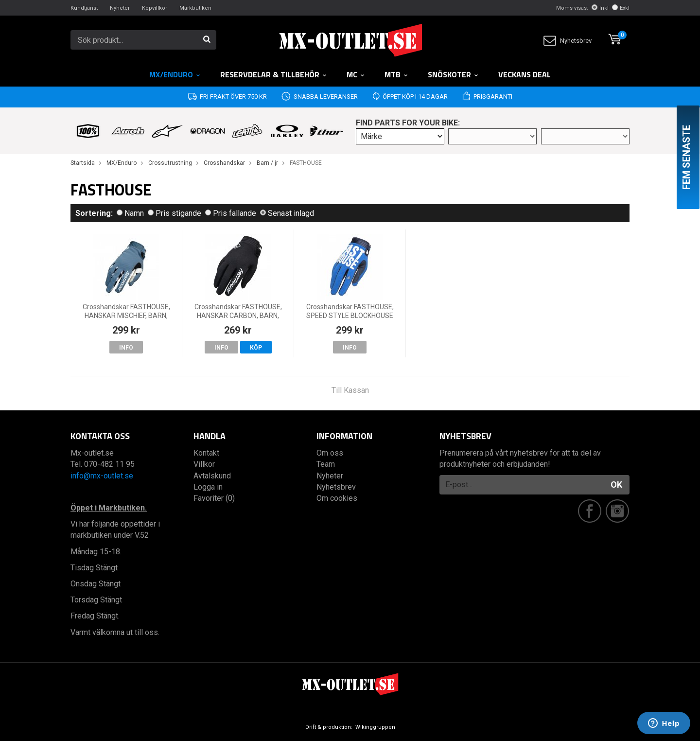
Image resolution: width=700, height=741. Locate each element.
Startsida (83, 163)
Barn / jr (267, 163)
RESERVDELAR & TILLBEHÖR (274, 74)
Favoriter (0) (214, 498)
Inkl (600, 8)
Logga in (208, 487)
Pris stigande (175, 213)
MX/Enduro (175, 74)
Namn (130, 213)
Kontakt (206, 453)
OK (616, 485)
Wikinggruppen (375, 727)
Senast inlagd (287, 213)
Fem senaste (686, 157)
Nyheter (120, 8)
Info (126, 348)
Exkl (621, 8)
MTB (396, 74)
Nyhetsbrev (568, 41)
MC (356, 74)
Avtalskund (212, 476)
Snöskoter (453, 74)
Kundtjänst (84, 8)
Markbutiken (195, 8)
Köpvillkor (155, 8)
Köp (256, 348)
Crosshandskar (224, 163)
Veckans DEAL (525, 74)
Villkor (204, 464)
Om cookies (337, 498)
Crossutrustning (170, 163)
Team (326, 464)
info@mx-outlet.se (102, 476)
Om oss (330, 453)
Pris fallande (231, 213)
